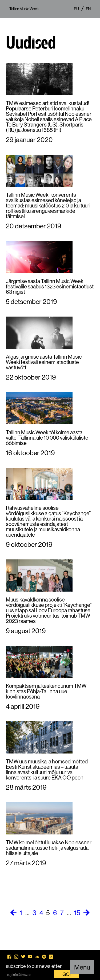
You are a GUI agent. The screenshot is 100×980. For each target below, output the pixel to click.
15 (77, 913)
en (88, 9)
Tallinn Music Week (24, 9)
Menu (82, 967)
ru (76, 9)
